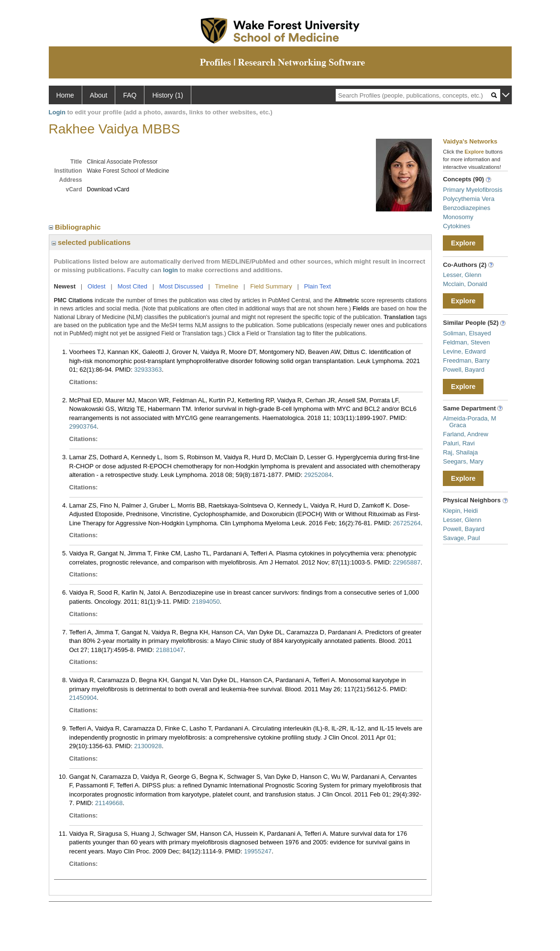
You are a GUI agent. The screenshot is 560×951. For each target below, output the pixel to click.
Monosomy (458, 217)
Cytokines (456, 226)
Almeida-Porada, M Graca (469, 422)
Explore (463, 243)
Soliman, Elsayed (467, 333)
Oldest (97, 286)
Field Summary (271, 286)
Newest (65, 286)
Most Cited (132, 286)
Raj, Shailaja (460, 452)
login (170, 270)
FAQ (130, 95)
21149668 (109, 803)
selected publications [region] (91, 242)
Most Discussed (181, 286)
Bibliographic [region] (76, 227)
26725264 (407, 523)
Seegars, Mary (463, 461)
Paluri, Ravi (459, 443)
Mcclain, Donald (465, 284)
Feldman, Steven (466, 342)
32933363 (148, 370)
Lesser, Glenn (462, 275)
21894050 (206, 602)
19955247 (258, 851)
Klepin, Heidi (460, 511)
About (99, 95)
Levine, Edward (464, 351)
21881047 (170, 650)
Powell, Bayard (464, 370)
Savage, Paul (461, 538)
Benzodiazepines (467, 208)
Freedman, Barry (466, 360)
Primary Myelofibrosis (472, 190)
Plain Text (318, 286)
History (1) (168, 95)
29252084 (318, 475)
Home (65, 95)
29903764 (83, 426)
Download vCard (108, 189)
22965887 (407, 562)
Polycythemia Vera (469, 199)
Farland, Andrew (466, 434)
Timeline (227, 286)
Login (57, 112)
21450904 (83, 698)
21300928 (148, 746)
